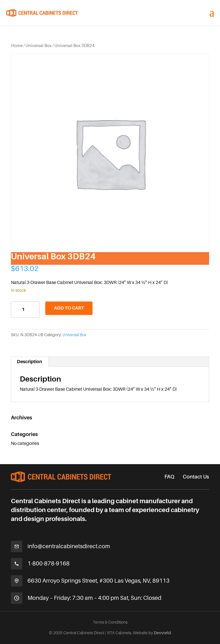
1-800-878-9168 (49, 563)
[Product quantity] (25, 310)
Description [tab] (30, 362)
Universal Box (39, 46)
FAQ (169, 477)
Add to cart (69, 308)
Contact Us (196, 477)
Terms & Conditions (110, 622)
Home (17, 46)
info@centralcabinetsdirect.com (69, 546)
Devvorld (162, 633)
